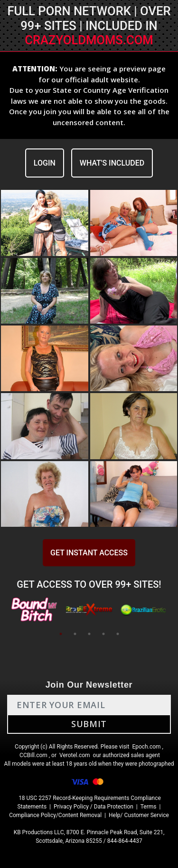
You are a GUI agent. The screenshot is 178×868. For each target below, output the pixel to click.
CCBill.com (33, 755)
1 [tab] (61, 634)
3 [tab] (89, 634)
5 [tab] (118, 634)
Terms (149, 807)
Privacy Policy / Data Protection (94, 807)
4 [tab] (103, 634)
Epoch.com (146, 747)
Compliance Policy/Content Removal (55, 815)
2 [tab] (75, 634)
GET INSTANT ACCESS (89, 553)
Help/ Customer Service (139, 815)
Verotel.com (75, 755)
